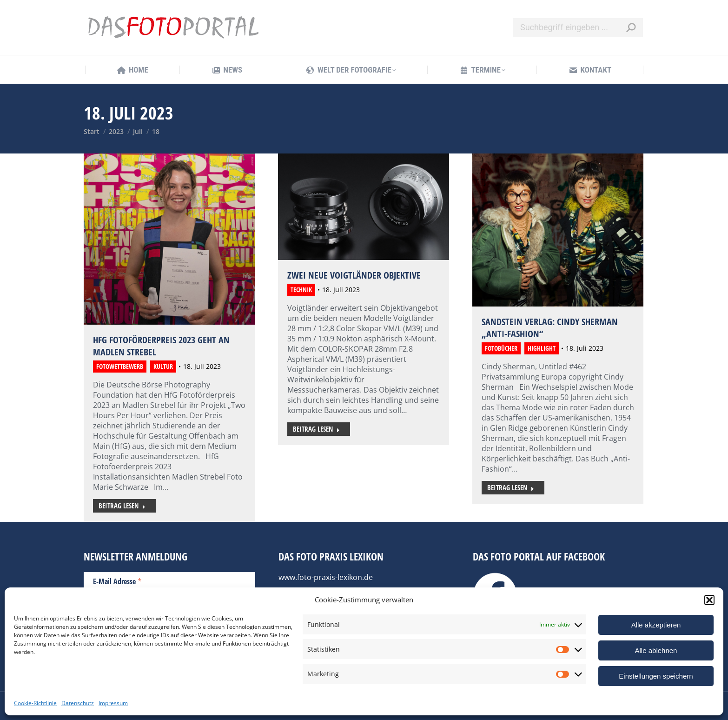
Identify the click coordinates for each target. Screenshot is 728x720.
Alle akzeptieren (656, 625)
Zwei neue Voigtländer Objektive (354, 275)
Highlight (542, 348)
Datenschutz (78, 703)
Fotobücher (501, 348)
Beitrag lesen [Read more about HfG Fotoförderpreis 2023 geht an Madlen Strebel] (122, 506)
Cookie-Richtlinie (35, 703)
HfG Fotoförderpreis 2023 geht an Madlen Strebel (161, 346)
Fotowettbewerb (120, 366)
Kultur (163, 366)
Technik (301, 290)
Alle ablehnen (656, 650)
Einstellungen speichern (656, 676)
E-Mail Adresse (117, 581)
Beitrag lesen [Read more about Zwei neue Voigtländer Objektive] (316, 429)
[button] (709, 600)
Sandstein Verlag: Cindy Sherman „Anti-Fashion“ (550, 328)
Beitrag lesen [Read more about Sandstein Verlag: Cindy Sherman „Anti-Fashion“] (511, 487)
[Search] (578, 27)
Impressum (113, 703)
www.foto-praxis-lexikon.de (326, 577)
